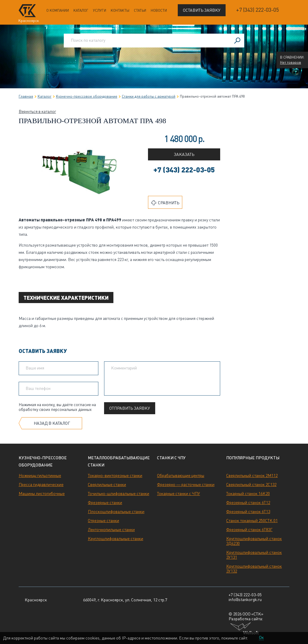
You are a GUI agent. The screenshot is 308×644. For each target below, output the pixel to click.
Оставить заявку (202, 10)
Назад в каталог (52, 423)
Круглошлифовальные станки (115, 539)
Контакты (120, 11)
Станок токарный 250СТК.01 (252, 521)
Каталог (81, 11)
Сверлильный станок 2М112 (252, 475)
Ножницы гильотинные (40, 475)
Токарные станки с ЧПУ (179, 494)
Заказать (184, 154)
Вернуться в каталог (37, 111)
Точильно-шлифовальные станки (119, 494)
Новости (159, 11)
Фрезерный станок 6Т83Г (249, 530)
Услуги (100, 11)
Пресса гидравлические (41, 485)
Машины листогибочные (42, 494)
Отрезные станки (103, 521)
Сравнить (165, 203)
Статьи (140, 11)
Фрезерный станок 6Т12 (248, 503)
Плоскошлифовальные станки (116, 512)
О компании (58, 11)
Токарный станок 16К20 (248, 494)
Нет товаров (291, 62)
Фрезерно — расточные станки (186, 485)
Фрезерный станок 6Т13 (248, 512)
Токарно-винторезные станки (115, 475)
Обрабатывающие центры (181, 475)
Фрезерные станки (105, 503)
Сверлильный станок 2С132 (251, 485)
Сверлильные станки (107, 485)
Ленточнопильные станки (111, 530)
